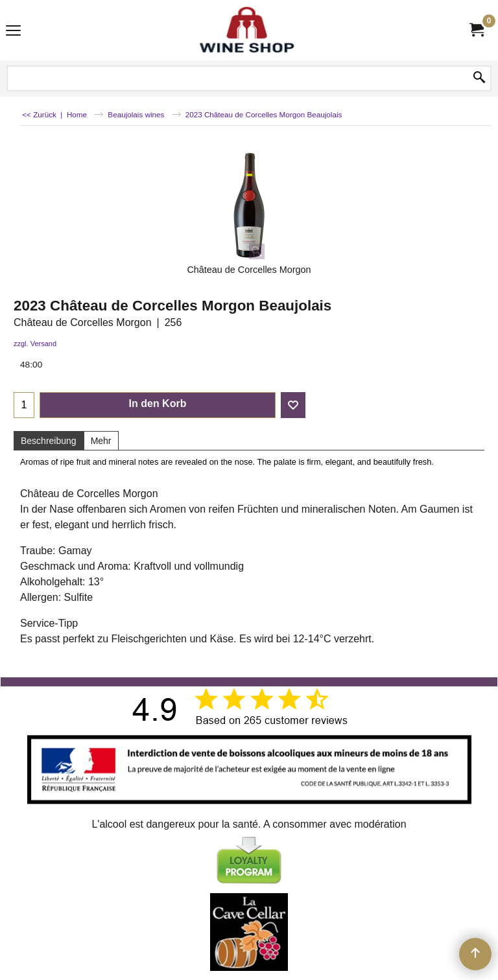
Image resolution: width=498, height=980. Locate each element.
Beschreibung (49, 441)
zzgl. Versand (35, 344)
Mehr (101, 441)
